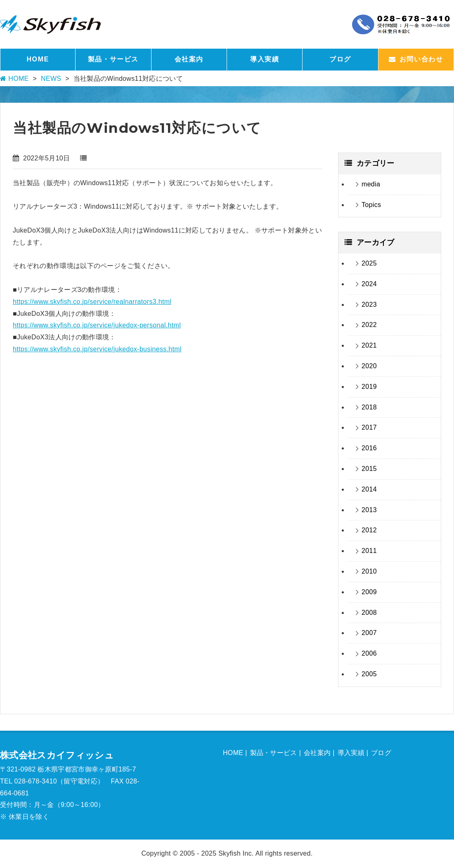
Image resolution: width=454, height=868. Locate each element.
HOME (38, 59)
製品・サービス (113, 59)
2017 (369, 427)
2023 (369, 305)
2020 (369, 366)
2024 (369, 284)
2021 (369, 345)
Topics (371, 205)
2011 (369, 551)
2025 (369, 263)
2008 (369, 613)
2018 (369, 407)
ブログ (340, 59)
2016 (369, 448)
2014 (369, 489)
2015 (369, 469)
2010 (369, 571)
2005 (369, 674)
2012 (369, 530)
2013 (369, 510)
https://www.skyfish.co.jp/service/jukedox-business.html (97, 349)
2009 (369, 592)
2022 (369, 325)
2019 (369, 387)
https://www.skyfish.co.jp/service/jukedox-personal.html (97, 325)
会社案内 (189, 59)
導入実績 (265, 59)
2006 (369, 653)
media (371, 184)
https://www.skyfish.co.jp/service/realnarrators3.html (92, 302)
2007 (369, 633)
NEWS (51, 79)
